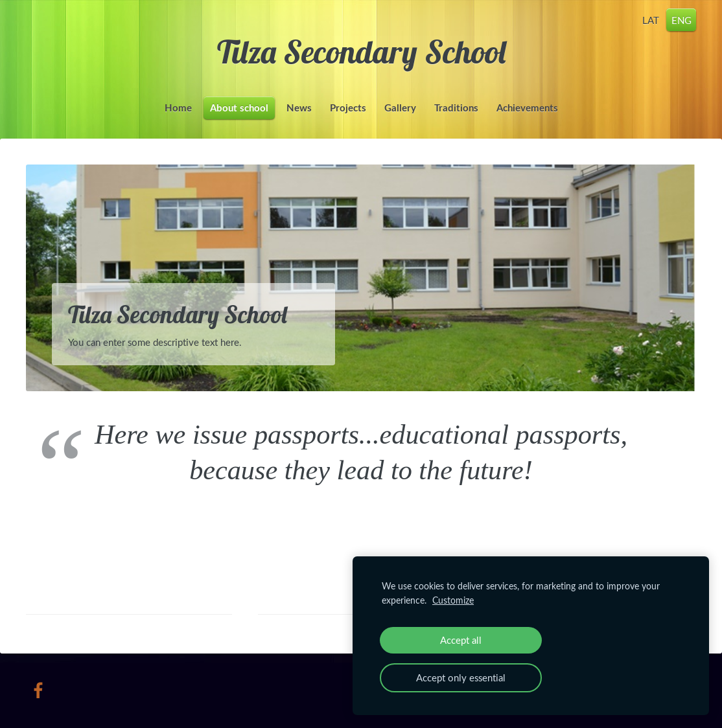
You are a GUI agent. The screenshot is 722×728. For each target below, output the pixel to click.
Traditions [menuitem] (456, 108)
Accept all (461, 640)
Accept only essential (461, 677)
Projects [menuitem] (348, 108)
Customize (453, 600)
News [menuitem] (299, 108)
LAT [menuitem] (651, 19)
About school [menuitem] (239, 108)
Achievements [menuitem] (527, 108)
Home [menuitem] (178, 108)
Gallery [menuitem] (400, 108)
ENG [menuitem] (681, 19)
